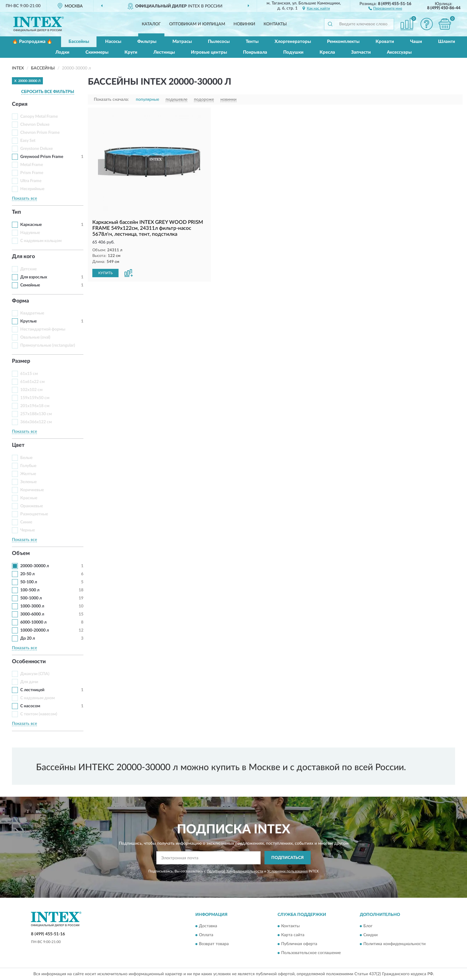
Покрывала (255, 52)
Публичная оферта (299, 944)
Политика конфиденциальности (394, 944)
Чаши (416, 42)
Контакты (275, 24)
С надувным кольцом (41, 241)
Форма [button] (20, 301)
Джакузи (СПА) (35, 674)
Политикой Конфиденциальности (235, 871)
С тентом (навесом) (39, 714)
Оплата (206, 935)
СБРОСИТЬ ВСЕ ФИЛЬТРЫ (48, 92)
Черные (28, 530)
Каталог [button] (151, 24)
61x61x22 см (32, 382)
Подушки (293, 52)
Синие (26, 522)
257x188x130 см (36, 414)
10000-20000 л (35, 630)
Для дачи (29, 682)
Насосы (113, 42)
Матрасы (182, 42)
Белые (26, 458)
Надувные (30, 233)
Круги (131, 52)
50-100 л (29, 582)
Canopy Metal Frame (39, 117)
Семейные (30, 285)
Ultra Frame (31, 181)
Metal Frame (32, 165)
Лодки (62, 52)
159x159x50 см (35, 398)
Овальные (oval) (35, 337)
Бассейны (79, 42)
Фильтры (147, 42)
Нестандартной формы (43, 329)
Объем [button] (21, 553)
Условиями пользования (287, 871)
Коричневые (32, 490)
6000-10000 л (33, 622)
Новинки (244, 24)
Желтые (28, 474)
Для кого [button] (23, 257)
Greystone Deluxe (36, 149)
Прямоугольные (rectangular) (48, 345)
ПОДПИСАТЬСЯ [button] (288, 858)
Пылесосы (219, 42)
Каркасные (31, 225)
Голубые (28, 466)
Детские (28, 269)
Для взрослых (34, 277)
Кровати (385, 42)
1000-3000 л (32, 606)
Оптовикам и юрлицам (197, 24)
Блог (368, 926)
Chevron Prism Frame (40, 133)
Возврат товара (214, 944)
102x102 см (31, 390)
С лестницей (32, 690)
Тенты (252, 42)
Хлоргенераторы (293, 42)
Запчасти (361, 52)
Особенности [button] (29, 662)
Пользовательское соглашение (311, 953)
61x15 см (29, 374)
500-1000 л (31, 598)
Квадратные (32, 313)
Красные (29, 498)
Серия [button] (20, 104)
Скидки (371, 935)
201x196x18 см (35, 406)
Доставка (208, 926)
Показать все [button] (24, 199)
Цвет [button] (18, 445)
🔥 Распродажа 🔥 (32, 42)
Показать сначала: (111, 100)
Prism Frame (32, 173)
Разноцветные (34, 514)
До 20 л (28, 638)
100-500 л (30, 590)
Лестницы (164, 52)
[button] (385, 8)
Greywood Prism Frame (42, 157)
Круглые (28, 321)
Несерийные (32, 189)
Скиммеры (97, 52)
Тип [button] (16, 212)
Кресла (327, 52)
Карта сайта (293, 935)
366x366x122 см (36, 422)
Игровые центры (209, 52)
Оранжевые (32, 506)
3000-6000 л (32, 614)
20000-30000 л (35, 566)
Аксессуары (399, 52)
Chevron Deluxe (35, 125)
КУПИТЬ (105, 273)
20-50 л (27, 574)
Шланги (447, 42)
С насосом (30, 706)
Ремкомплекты (343, 42)
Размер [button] (21, 361)
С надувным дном (38, 698)
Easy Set (28, 141)
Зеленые (28, 482)
